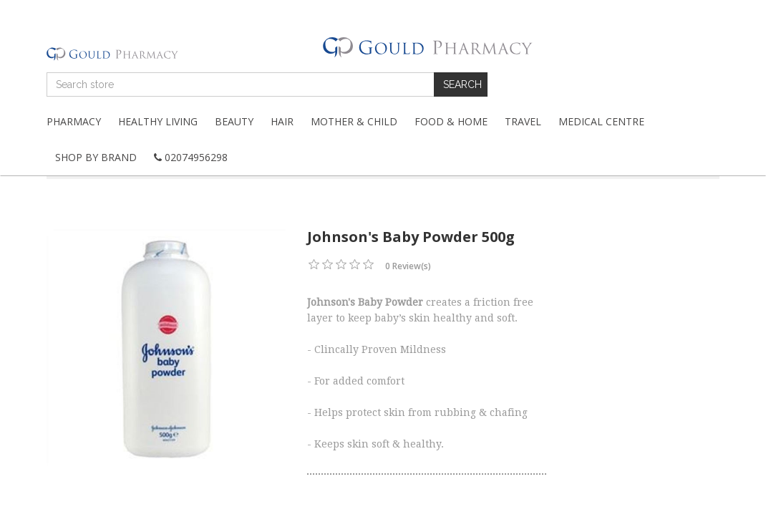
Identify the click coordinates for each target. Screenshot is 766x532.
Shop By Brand (96, 157)
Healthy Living (158, 121)
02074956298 (191, 157)
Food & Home (451, 121)
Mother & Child (354, 121)
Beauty (234, 121)
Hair (282, 121)
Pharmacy (74, 121)
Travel (523, 121)
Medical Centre (601, 121)
